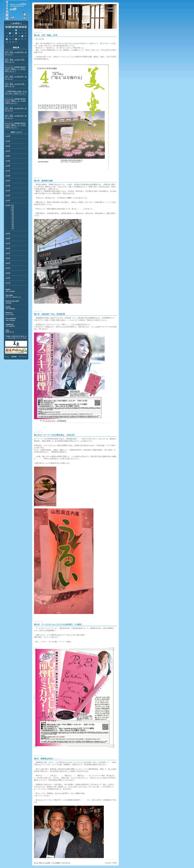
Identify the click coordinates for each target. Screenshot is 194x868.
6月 (13, 218)
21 (7, 39)
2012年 (8, 195)
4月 (13, 222)
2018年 (8, 166)
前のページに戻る (45, 863)
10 (16, 33)
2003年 (8, 258)
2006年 (8, 248)
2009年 (8, 233)
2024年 (8, 136)
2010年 (8, 205)
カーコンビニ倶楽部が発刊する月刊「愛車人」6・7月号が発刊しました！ (15, 69)
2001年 (8, 268)
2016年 (8, 176)
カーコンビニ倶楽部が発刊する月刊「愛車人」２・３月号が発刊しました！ (15, 125)
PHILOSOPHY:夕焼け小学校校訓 (16, 319)
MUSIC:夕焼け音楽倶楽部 (16, 308)
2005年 (8, 253)
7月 (13, 216)
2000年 (8, 273)
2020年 (8, 156)
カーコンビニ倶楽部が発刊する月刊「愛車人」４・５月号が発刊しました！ (15, 101)
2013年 (8, 190)
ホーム (7, 357)
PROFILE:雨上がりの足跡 (16, 314)
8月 (13, 214)
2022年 (8, 146)
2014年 (8, 186)
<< (11, 23)
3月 (13, 224)
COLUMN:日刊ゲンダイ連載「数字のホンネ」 (16, 296)
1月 (13, 228)
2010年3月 (16, 23)
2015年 (8, 181)
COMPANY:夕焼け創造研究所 (16, 325)
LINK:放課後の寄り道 (16, 331)
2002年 (8, 263)
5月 (13, 220)
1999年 (8, 278)
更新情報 (14, 357)
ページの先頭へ (56, 863)
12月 (12, 205)
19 (22, 36)
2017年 (8, 171)
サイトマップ (22, 357)
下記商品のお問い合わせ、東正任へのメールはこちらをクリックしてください (16, 337)
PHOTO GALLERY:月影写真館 (16, 302)
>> (21, 23)
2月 (13, 226)
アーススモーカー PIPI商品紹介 (55, 421)
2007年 (8, 243)
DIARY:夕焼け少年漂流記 (16, 290)
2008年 (8, 238)
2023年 (8, 141)
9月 (13, 212)
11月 (12, 207)
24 (16, 39)
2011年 (8, 200)
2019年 (8, 161)
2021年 (8, 151)
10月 (12, 210)
